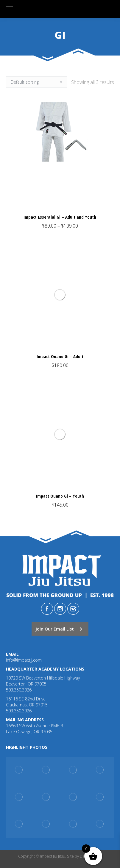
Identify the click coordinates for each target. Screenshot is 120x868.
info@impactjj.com (24, 660)
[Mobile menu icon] (10, 9)
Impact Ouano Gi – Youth (60, 496)
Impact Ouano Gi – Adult (60, 356)
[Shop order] (37, 82)
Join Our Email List (59, 629)
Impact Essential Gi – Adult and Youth (60, 217)
